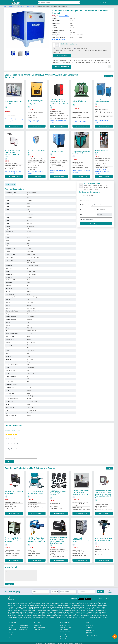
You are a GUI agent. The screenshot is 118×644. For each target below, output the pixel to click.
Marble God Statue (29, 612)
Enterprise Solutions (66, 636)
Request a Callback (61, 66)
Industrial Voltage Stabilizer (77, 608)
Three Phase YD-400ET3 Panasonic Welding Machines (14, 539)
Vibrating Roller (69, 602)
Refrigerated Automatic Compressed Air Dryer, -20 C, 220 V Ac (35, 101)
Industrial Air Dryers (79, 101)
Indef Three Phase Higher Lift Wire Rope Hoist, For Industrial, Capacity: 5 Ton (36, 539)
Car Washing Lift (21, 615)
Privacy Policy (38, 629)
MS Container (88, 605)
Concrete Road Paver (42, 619)
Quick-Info (10, 632)
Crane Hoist (34, 610)
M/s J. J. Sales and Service (69, 44)
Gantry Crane (27, 610)
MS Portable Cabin (68, 605)
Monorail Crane (42, 610)
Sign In (103, 2)
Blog (9, 631)
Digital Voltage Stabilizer (91, 608)
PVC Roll (37, 612)
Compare (110, 591)
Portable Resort (58, 605)
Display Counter (50, 603)
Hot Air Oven (83, 607)
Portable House (25, 605)
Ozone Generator (12, 619)
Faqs (9, 636)
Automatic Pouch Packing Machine (52, 613)
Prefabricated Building (20, 607)
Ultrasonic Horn (79, 612)
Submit (10, 461)
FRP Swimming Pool (94, 615)
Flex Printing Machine (35, 608)
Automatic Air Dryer (57, 151)
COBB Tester (50, 610)
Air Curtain (43, 612)
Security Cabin (17, 605)
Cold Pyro (20, 619)
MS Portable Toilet (49, 605)
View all (110, 468)
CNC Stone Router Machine (49, 608)
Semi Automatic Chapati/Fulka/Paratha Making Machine (61, 615)
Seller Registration (65, 625)
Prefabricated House (46, 607)
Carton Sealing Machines (39, 603)
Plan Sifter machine (69, 612)
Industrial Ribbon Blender (92, 602)
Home (5, 6)
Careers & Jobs (24, 627)
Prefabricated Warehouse (33, 607)
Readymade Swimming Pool (33, 617)
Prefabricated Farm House (37, 605)
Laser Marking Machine (25, 602)
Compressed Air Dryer (30, 6)
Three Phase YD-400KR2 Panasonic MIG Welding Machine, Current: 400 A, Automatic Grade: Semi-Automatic (104, 494)
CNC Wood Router (24, 608)
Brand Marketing (65, 632)
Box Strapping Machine (25, 603)
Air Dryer (83, 613)
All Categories (23, 629)
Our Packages (64, 629)
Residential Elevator (74, 603)
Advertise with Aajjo (65, 627)
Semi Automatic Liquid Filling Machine (71, 613)
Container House (66, 607)
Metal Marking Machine (18, 612)
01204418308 (90, 625)
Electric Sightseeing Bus (61, 617)
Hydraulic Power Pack (13, 608)
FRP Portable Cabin (79, 605)
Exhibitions (11, 634)
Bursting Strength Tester (60, 610)
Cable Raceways (88, 612)
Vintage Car (77, 617)
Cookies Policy (38, 625)
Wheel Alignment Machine (40, 615)
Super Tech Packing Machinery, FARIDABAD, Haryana (102, 171)
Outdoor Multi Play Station (47, 602)
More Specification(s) (59, 39)
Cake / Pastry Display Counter (93, 610)
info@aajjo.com (90, 630)
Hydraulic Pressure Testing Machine (76, 610)
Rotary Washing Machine (63, 608)
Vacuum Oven (75, 607)
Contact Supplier (63, 55)
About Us (10, 625)
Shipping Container (56, 607)
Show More (109, 76)
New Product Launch (66, 634)
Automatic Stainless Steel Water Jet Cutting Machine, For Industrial (81, 492)
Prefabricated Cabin (97, 605)
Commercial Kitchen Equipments (55, 612)
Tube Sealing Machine (79, 602)
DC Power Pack (91, 607)
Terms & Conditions (39, 627)
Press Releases (24, 625)
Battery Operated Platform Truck (89, 617)
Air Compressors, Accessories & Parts (16, 6)
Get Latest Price (64, 15)
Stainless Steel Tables (13, 603)
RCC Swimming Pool (20, 617)
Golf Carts (70, 617)
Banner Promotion (65, 631)
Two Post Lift (29, 615)
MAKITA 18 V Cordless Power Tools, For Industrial (58, 492)
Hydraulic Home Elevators (61, 603)
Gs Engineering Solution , (80, 121)
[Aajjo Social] (100, 598)
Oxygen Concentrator (103, 617)
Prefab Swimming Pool (82, 615)
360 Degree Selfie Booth (29, 619)
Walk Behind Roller (59, 602)
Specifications (10, 184)
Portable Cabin (36, 602)
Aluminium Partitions (104, 602)
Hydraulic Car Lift (84, 603)
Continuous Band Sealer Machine (34, 613)
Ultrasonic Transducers (19, 613)
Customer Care (12, 629)
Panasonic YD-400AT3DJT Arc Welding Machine (81, 539)
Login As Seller (64, 638)
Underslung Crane (18, 610)
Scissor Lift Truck (93, 603)
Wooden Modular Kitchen (93, 613)
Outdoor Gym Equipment (48, 617)
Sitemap (10, 627)
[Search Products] (39, 2)
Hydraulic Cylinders (101, 607)
